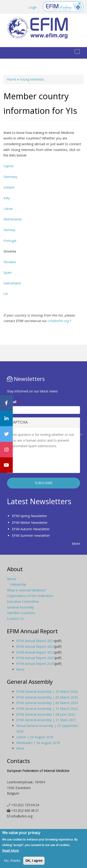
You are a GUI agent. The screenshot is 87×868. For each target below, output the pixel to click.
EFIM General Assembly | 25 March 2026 (47, 692)
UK (6, 294)
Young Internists (32, 79)
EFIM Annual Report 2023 (35, 646)
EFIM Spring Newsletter (29, 516)
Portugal (10, 241)
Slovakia (10, 262)
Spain (8, 273)
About (11, 579)
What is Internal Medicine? (27, 590)
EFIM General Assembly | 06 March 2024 (47, 703)
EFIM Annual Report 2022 (35, 652)
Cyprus (9, 166)
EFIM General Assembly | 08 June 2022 (46, 714)
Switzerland (12, 283)
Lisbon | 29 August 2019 (35, 737)
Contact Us (15, 619)
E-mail (13, 402)
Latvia (8, 209)
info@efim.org (58, 321)
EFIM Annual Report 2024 (35, 641)
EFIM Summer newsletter (31, 535)
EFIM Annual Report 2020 (35, 664)
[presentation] (46, 460)
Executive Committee (23, 601)
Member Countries (21, 613)
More (76, 544)
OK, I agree (34, 861)
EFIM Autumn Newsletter (31, 529)
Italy (7, 198)
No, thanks (12, 860)
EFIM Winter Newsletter (30, 523)
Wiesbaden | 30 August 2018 (38, 743)
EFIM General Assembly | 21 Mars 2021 (46, 720)
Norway (9, 230)
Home (12, 79)
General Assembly (20, 607)
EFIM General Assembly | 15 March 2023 (47, 709)
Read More (10, 851)
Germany (10, 177)
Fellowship (18, 584)
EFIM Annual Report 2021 (35, 658)
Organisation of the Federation (30, 596)
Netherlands (13, 219)
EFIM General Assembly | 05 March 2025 (47, 697)
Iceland (9, 187)
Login (33, 7)
